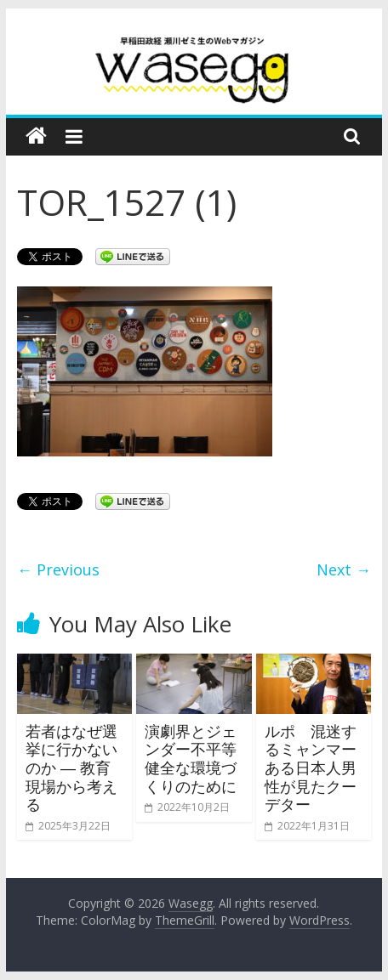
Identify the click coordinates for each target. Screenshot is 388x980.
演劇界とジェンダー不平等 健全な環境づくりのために (198, 759)
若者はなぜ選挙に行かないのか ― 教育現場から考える (71, 768)
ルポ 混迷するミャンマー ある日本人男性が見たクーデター (311, 768)
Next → (344, 569)
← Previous (58, 569)
